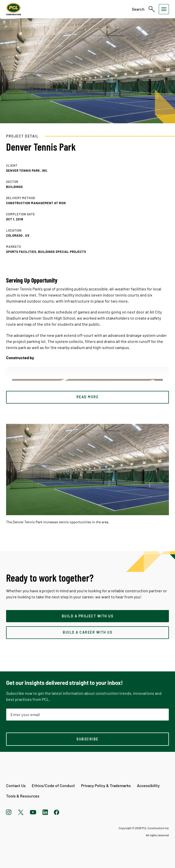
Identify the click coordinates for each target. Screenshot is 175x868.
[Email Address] (87, 715)
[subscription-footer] (87, 739)
